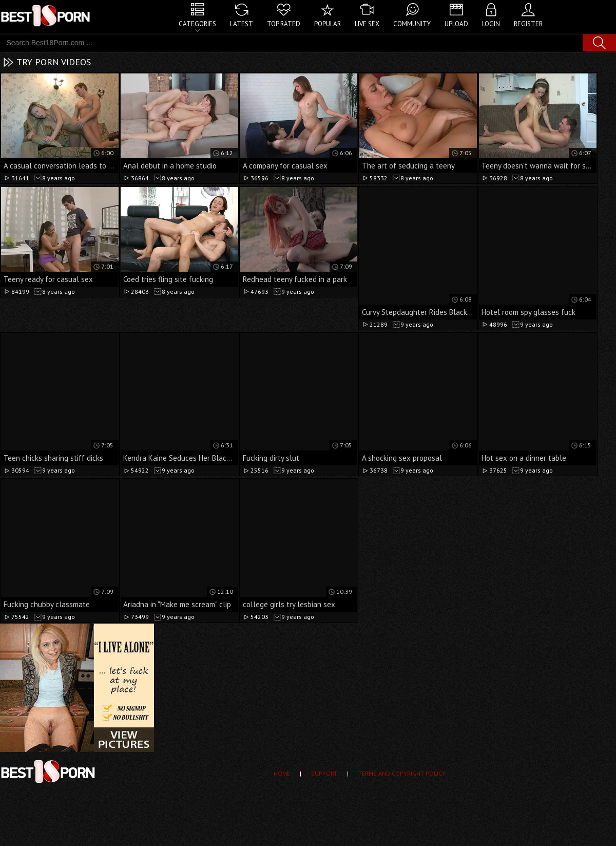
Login (491, 24)
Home (282, 773)
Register (528, 24)
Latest (242, 24)
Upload (456, 24)
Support (324, 773)
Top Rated (284, 24)
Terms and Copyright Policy (402, 773)
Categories (197, 24)
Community (412, 24)
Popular (328, 24)
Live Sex (367, 24)
